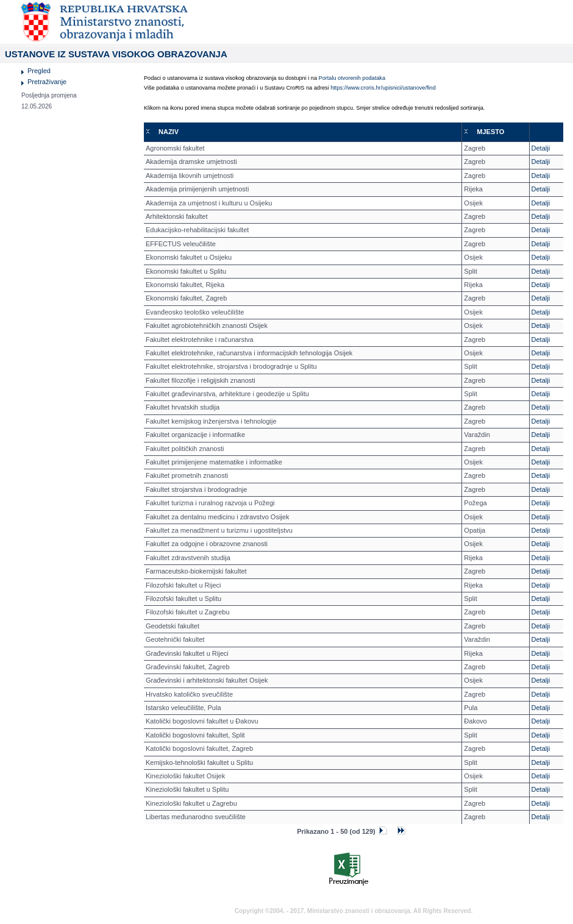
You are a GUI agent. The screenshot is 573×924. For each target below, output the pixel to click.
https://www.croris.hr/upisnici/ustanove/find (383, 88)
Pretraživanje (47, 82)
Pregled (39, 71)
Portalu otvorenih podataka (352, 78)
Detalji (541, 148)
